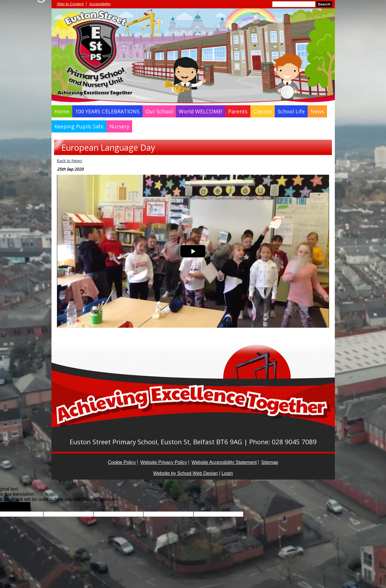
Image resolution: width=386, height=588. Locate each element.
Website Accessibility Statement (224, 462)
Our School (159, 111)
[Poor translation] (21, 507)
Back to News (70, 161)
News (317, 111)
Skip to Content (70, 4)
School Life (291, 111)
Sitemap (270, 462)
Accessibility (100, 4)
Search (324, 4)
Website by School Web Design (186, 473)
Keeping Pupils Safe (79, 126)
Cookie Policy (122, 462)
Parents (238, 111)
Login (227, 473)
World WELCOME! (201, 111)
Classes (263, 111)
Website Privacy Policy (164, 462)
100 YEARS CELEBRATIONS (107, 111)
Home (62, 111)
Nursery (119, 126)
